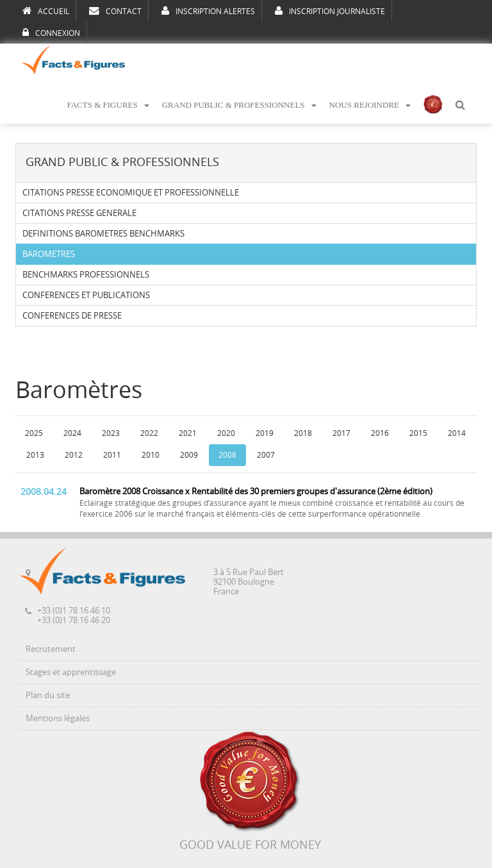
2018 (303, 433)
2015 (418, 433)
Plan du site (48, 695)
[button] (460, 105)
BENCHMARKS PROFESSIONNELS (86, 275)
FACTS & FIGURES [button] (108, 105)
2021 (188, 433)
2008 (227, 455)
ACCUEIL (46, 11)
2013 (35, 455)
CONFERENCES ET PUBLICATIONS (86, 295)
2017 (341, 433)
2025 (34, 433)
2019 (265, 433)
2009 (189, 455)
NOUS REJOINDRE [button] (370, 105)
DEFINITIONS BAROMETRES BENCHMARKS (103, 234)
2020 (226, 433)
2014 (457, 433)
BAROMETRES (49, 254)
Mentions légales (58, 718)
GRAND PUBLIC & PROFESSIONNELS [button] (239, 105)
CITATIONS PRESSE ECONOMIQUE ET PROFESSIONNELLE (131, 193)
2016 (380, 433)
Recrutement (51, 649)
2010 (151, 455)
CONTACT (115, 11)
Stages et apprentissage (71, 672)
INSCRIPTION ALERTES (208, 11)
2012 (74, 455)
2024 (72, 433)
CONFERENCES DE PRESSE (72, 316)
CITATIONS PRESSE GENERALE (79, 213)
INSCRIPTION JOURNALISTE (330, 11)
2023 (111, 433)
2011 (112, 455)
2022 (149, 433)
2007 (266, 455)
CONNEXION (51, 33)
